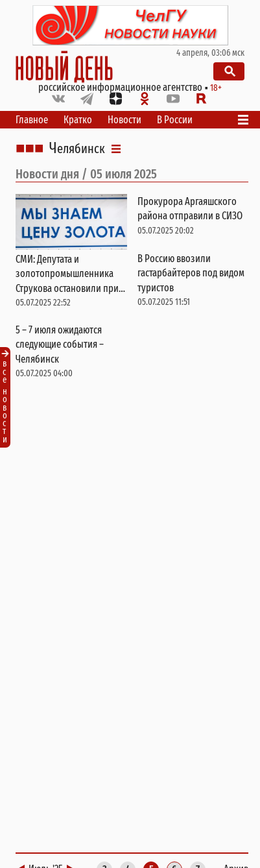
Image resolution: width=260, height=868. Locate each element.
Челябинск (77, 149)
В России (175, 120)
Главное (32, 120)
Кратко (78, 120)
